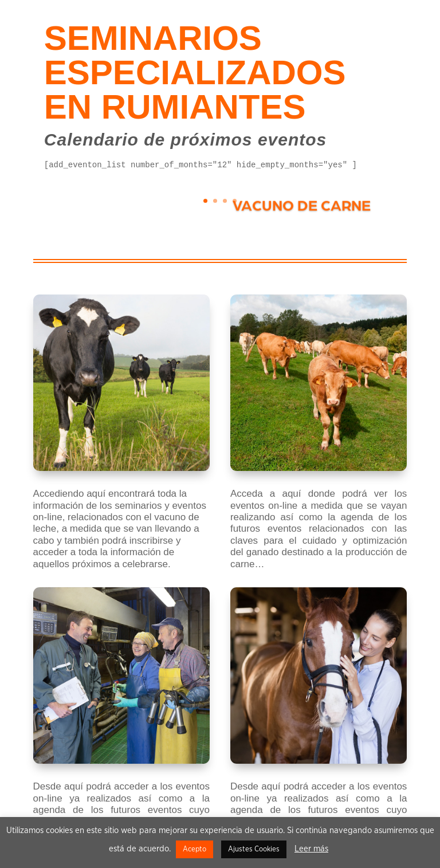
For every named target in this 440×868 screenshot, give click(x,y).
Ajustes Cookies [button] (254, 849)
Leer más (311, 849)
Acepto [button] (195, 849)
